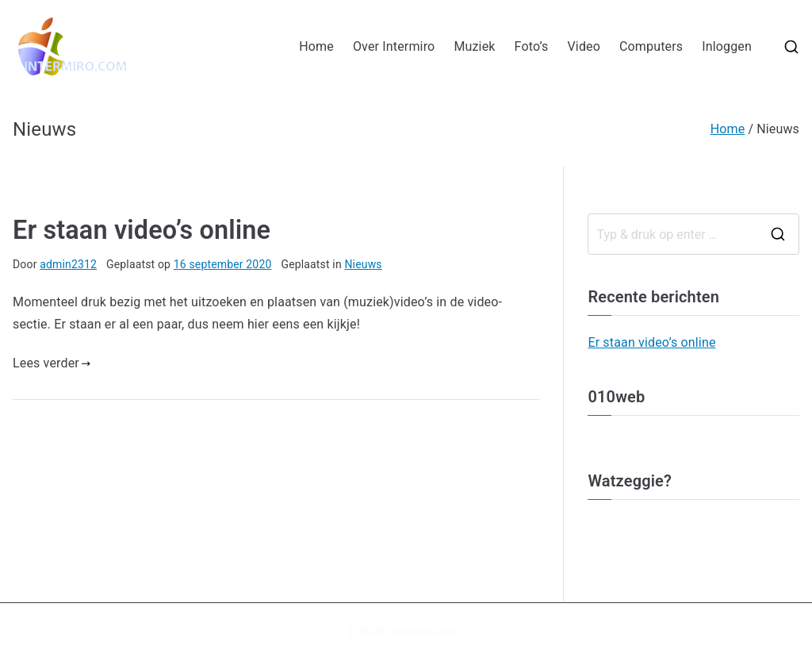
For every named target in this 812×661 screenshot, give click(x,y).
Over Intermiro (394, 46)
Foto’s (532, 46)
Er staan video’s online (142, 230)
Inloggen (727, 46)
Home (316, 46)
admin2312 (68, 264)
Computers (651, 46)
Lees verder (52, 363)
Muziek (474, 46)
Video (584, 46)
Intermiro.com (423, 632)
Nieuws (363, 264)
